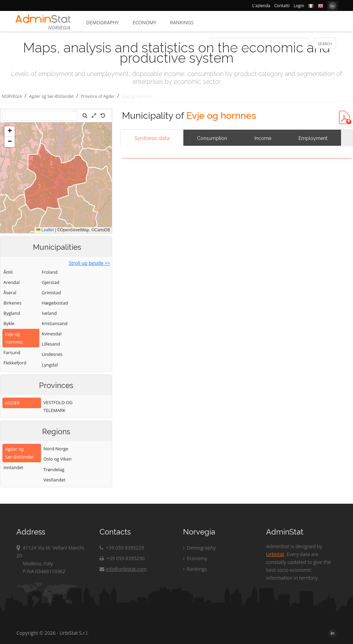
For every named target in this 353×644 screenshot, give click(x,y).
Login (299, 6)
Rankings (182, 22)
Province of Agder (98, 96)
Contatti (282, 6)
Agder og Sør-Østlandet (51, 96)
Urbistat (275, 554)
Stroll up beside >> (89, 263)
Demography (103, 22)
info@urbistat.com (123, 569)
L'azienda (261, 6)
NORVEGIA (12, 96)
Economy (145, 22)
